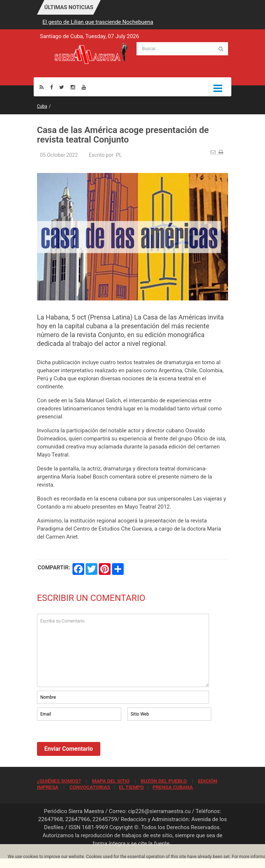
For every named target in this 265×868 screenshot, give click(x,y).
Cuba (42, 106)
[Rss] (42, 87)
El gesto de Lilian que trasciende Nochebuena (98, 22)
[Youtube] (84, 87)
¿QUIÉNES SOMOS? (59, 781)
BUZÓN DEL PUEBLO (164, 781)
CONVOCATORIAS (90, 787)
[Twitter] (62, 87)
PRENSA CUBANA (173, 787)
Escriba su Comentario (123, 650)
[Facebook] (52, 87)
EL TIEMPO (131, 787)
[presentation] (93, 742)
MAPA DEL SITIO (111, 781)
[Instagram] (73, 87)
